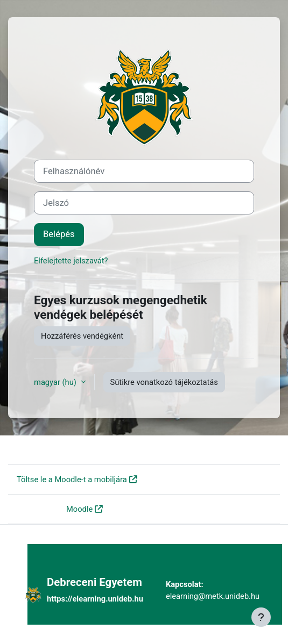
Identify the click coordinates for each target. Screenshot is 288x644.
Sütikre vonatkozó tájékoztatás (164, 382)
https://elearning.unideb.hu (95, 599)
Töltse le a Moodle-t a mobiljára (72, 480)
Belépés (59, 234)
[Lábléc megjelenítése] (261, 617)
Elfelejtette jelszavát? (71, 261)
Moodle (79, 509)
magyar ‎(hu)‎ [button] (56, 382)
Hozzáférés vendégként (82, 336)
